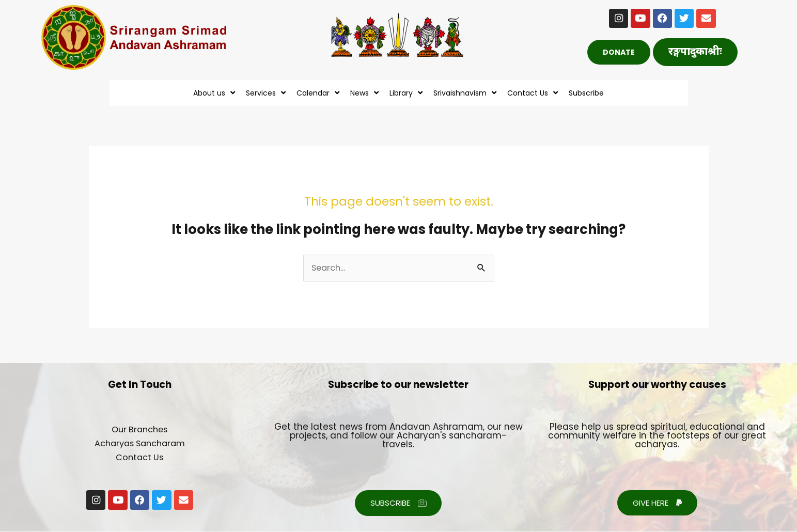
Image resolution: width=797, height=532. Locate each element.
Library (407, 93)
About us (215, 93)
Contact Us (534, 93)
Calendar (319, 93)
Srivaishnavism (466, 93)
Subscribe (586, 93)
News (366, 93)
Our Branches (140, 430)
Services (267, 93)
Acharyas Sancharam (139, 444)
